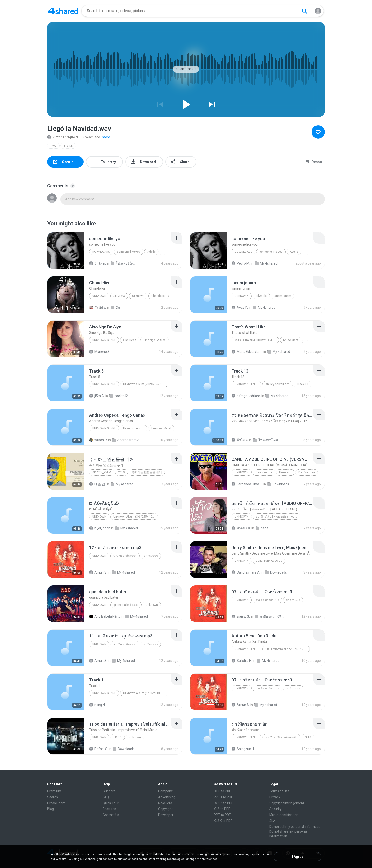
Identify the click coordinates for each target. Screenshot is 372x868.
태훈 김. (98, 484)
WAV (53, 146)
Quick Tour (111, 803)
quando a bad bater (126, 605)
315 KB (68, 146)
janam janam (282, 296)
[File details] (66, 251)
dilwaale (261, 296)
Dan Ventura (264, 472)
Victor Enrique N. (63, 137)
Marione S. (100, 352)
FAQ (106, 797)
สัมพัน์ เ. (98, 308)
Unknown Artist (161, 428)
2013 (308, 737)
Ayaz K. (240, 308)
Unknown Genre (246, 384)
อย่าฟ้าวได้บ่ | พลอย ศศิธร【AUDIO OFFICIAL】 (278, 517)
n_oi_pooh (100, 528)
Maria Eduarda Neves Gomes (247, 352)
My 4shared (266, 263)
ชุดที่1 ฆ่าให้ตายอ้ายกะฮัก (281, 737)
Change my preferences (202, 859)
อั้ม (115, 308)
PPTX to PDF (223, 797)
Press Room (56, 803)
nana (262, 528)
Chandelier (158, 296)
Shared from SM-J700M (128, 440)
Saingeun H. (243, 749)
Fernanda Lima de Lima (247, 484)
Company (165, 791)
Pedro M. (241, 263)
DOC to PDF (222, 791)
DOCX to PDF (223, 803)
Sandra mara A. (246, 572)
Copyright (165, 809)
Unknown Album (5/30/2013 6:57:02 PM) (145, 693)
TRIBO (118, 737)
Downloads (101, 252)
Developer (166, 815)
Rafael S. (99, 749)
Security (275, 809)
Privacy (275, 797)
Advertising (167, 797)
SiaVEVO (119, 296)
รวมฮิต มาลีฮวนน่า (125, 556)
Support (109, 791)
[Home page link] (63, 11)
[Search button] (304, 11)
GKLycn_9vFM (102, 472)
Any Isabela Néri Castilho (105, 616)
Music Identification (284, 815)
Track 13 (302, 384)
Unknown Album (134, 428)
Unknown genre (104, 340)
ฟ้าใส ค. (240, 440)
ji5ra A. (97, 396)
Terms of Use (279, 791)
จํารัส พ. (98, 263)
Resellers (165, 803)
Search (53, 797)
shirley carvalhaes (278, 384)
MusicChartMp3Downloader (256, 340)
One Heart (130, 340)
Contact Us (111, 815)
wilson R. (98, 440)
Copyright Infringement (287, 803)
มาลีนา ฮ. (241, 528)
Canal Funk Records (269, 561)
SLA (272, 821)
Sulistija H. (242, 661)
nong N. (97, 705)
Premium (54, 791)
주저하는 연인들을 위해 (147, 472)
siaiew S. (241, 616)
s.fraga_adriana (246, 396)
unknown (242, 296)
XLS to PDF (222, 809)
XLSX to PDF (223, 821)
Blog (51, 809)
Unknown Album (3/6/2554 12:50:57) (136, 517)
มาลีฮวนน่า (151, 556)
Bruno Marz (291, 340)
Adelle (151, 252)
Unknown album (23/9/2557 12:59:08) (145, 384)
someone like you (129, 252)
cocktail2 (119, 396)
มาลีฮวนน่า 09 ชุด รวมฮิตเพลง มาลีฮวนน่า (270, 616)
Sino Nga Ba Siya (155, 340)
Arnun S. (98, 572)
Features (109, 809)
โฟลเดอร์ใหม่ (123, 263)
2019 (121, 472)
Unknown (99, 296)
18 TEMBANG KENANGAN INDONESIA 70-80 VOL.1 (288, 649)
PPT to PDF (222, 815)
